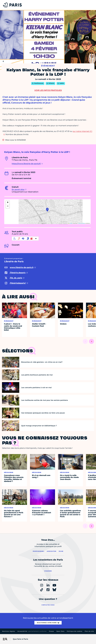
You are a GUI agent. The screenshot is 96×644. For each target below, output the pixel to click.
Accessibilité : (32, 631)
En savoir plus (18, 189)
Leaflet (70, 223)
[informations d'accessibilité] (25, 239)
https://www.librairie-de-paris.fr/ (26, 164)
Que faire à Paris (20, 639)
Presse (51, 631)
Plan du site (89, 631)
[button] (47, 210)
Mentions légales (9, 631)
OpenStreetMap (82, 223)
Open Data (60, 631)
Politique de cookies (75, 631)
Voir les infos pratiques (48, 90)
